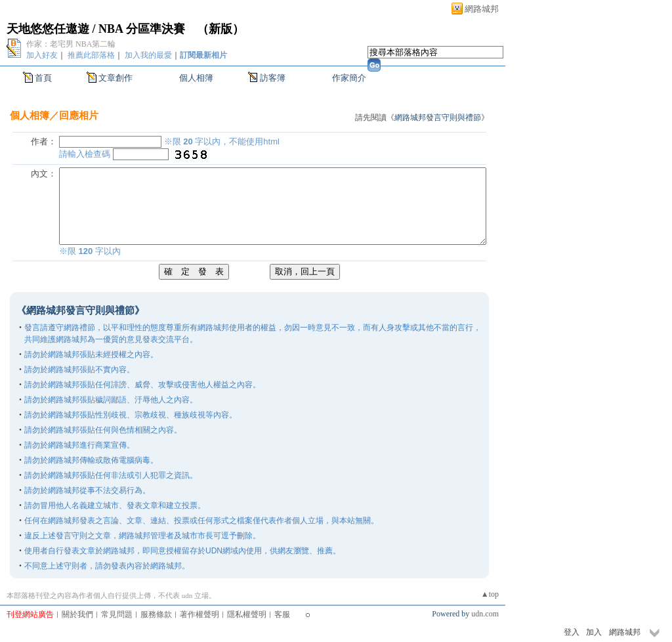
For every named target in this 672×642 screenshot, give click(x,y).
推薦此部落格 (91, 55)
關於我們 (77, 614)
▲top (490, 594)
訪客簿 (273, 78)
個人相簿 (196, 78)
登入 (572, 632)
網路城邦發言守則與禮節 (438, 118)
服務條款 (156, 614)
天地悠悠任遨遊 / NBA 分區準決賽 (96, 29)
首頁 (43, 78)
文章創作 (115, 78)
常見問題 (117, 614)
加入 (594, 632)
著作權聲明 (199, 614)
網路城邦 (482, 9)
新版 (220, 29)
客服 (282, 614)
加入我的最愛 (148, 55)
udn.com (485, 614)
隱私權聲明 (247, 614)
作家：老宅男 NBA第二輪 (71, 44)
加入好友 (42, 55)
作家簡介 (349, 78)
